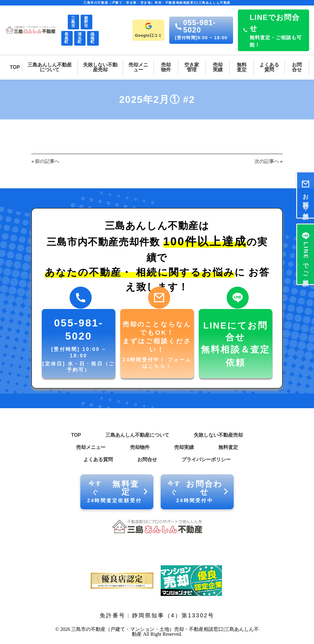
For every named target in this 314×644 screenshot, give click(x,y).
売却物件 (140, 447)
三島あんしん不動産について (137, 435)
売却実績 (184, 447)
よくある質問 (98, 459)
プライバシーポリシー (206, 459)
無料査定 (228, 447)
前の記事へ (47, 161)
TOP (76, 435)
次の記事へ (267, 161)
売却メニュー (91, 447)
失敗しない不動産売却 (218, 435)
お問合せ (147, 459)
